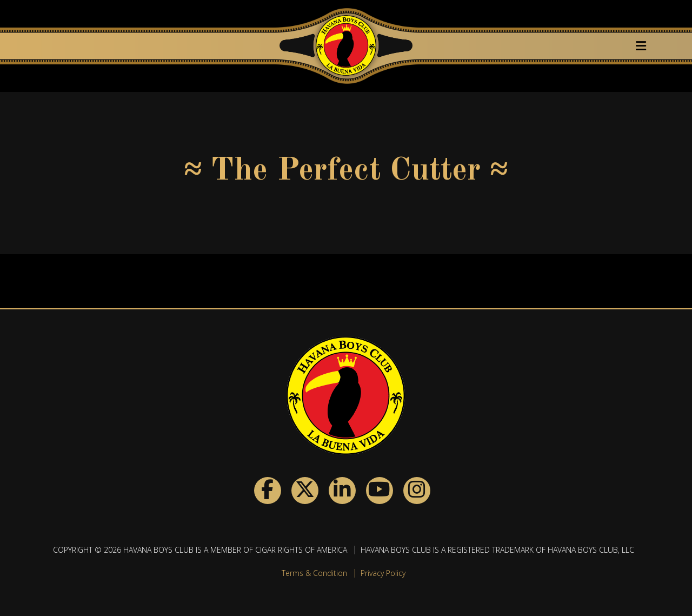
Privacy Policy (383, 573)
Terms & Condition (314, 573)
